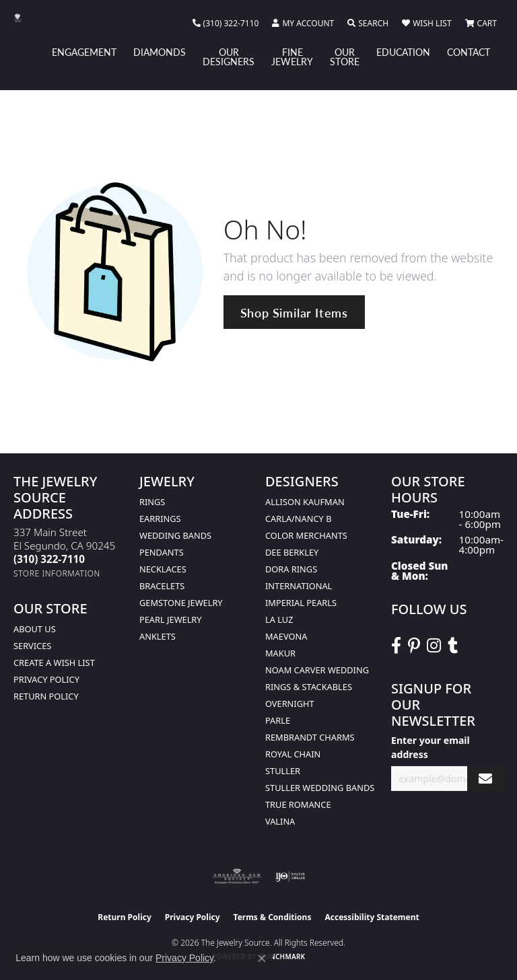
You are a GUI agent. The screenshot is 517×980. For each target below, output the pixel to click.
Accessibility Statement (372, 917)
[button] (303, 24)
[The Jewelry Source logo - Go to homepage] (24, 18)
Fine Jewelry (292, 56)
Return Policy (46, 696)
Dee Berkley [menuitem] (292, 552)
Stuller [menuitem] (283, 771)
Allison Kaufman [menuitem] (305, 502)
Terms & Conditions (273, 917)
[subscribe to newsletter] (485, 779)
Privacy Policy (46, 679)
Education (403, 52)
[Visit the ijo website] (290, 876)
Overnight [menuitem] (290, 704)
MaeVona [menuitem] (286, 636)
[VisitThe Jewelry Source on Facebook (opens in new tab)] (396, 646)
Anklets (158, 636)
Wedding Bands (175, 535)
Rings (152, 502)
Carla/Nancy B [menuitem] (298, 519)
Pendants (162, 552)
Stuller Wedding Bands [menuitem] (320, 788)
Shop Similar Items (294, 312)
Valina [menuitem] (280, 821)
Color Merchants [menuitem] (306, 535)
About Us (35, 629)
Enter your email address (430, 747)
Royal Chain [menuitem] (293, 754)
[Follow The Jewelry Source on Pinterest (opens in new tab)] (414, 646)
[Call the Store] (49, 559)
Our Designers (229, 56)
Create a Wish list (54, 663)
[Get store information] (57, 573)
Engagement (84, 52)
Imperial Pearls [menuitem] (301, 603)
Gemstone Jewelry (181, 603)
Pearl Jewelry (171, 619)
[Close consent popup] (262, 958)
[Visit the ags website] (237, 876)
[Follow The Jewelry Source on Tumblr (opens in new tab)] (453, 646)
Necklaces (163, 569)
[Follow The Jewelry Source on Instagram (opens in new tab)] (434, 646)
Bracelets (162, 586)
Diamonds (160, 52)
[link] (226, 24)
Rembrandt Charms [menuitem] (310, 737)
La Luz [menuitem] (279, 619)
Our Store (345, 56)
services (32, 646)
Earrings (160, 519)
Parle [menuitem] (278, 720)
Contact (469, 52)
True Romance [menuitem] (298, 804)
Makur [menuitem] (280, 653)
